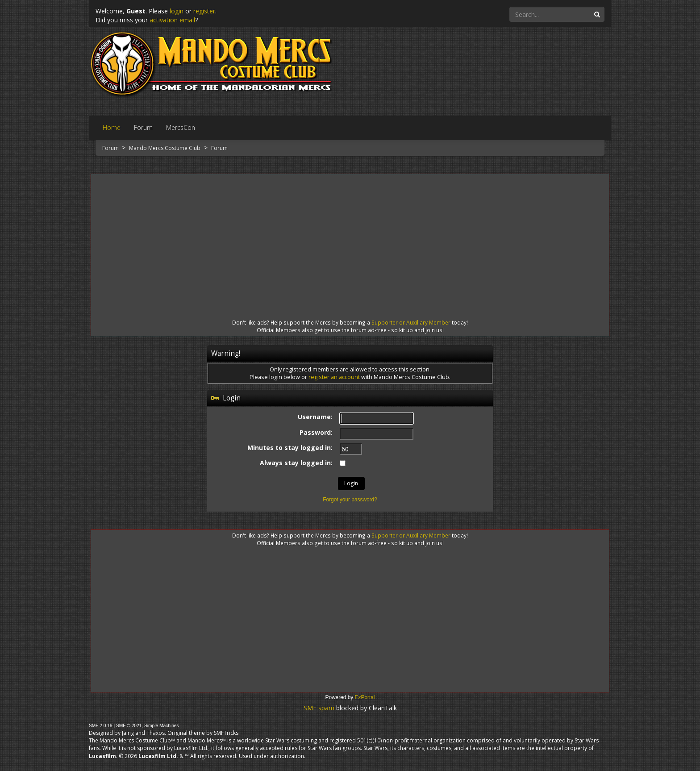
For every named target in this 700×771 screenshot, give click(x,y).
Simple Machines (162, 726)
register (204, 11)
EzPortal (365, 697)
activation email (172, 20)
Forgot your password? (350, 500)
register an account (334, 377)
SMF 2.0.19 (101, 726)
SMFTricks (226, 733)
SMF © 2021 (129, 726)
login (177, 11)
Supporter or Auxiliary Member (411, 322)
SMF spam (319, 708)
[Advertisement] (350, 238)
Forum (111, 148)
